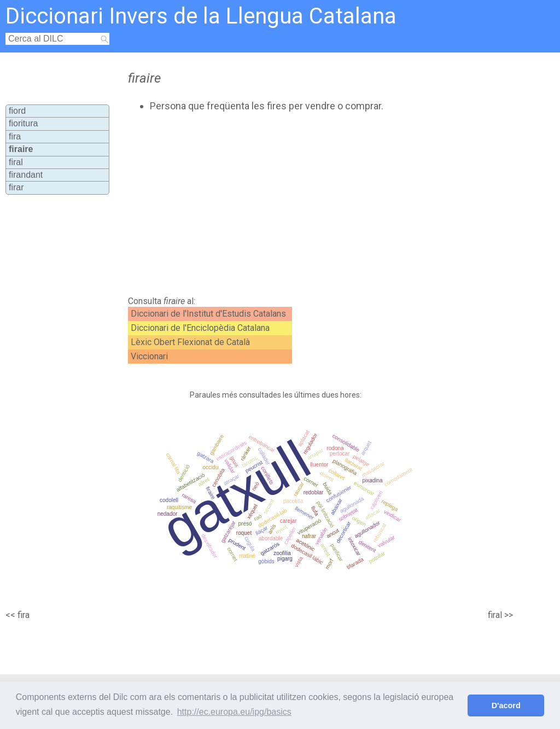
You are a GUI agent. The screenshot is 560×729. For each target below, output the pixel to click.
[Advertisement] (311, 204)
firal (16, 162)
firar (16, 187)
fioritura (23, 123)
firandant (26, 175)
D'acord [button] (506, 705)
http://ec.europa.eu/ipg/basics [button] (234, 712)
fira (15, 136)
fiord (17, 111)
